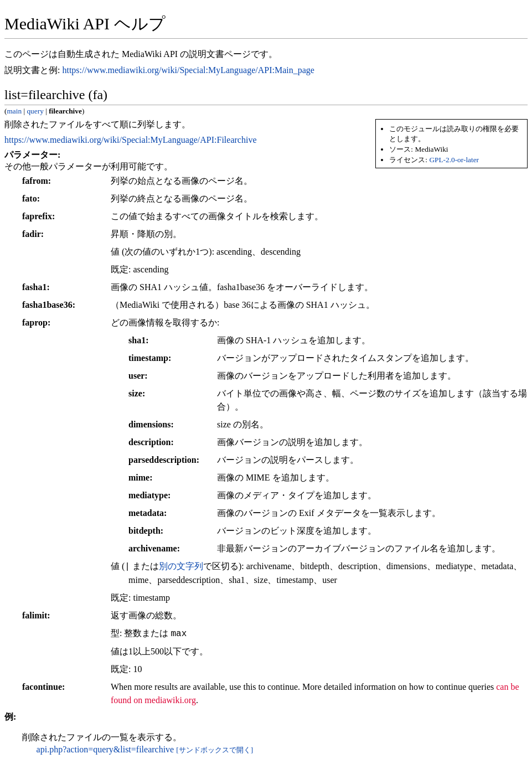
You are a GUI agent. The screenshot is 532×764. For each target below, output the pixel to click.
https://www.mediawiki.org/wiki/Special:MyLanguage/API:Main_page (188, 70)
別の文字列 (181, 567)
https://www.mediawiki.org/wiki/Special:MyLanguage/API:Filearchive (130, 140)
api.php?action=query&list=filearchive (105, 749)
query (35, 111)
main (14, 111)
